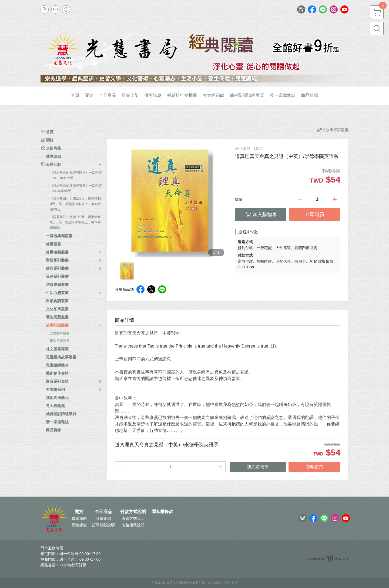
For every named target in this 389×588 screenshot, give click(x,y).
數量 (239, 199)
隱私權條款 (162, 512)
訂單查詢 (103, 518)
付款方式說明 (133, 512)
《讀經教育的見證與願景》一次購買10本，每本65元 (76, 175)
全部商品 (103, 512)
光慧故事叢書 (60, 333)
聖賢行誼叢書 (60, 341)
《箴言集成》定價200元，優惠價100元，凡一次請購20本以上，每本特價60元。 (76, 204)
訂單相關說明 (103, 525)
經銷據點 (79, 525)
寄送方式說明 (133, 518)
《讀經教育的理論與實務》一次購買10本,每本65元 (76, 188)
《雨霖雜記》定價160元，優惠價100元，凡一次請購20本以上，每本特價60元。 (76, 222)
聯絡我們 (79, 518)
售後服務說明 (133, 525)
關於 (79, 512)
